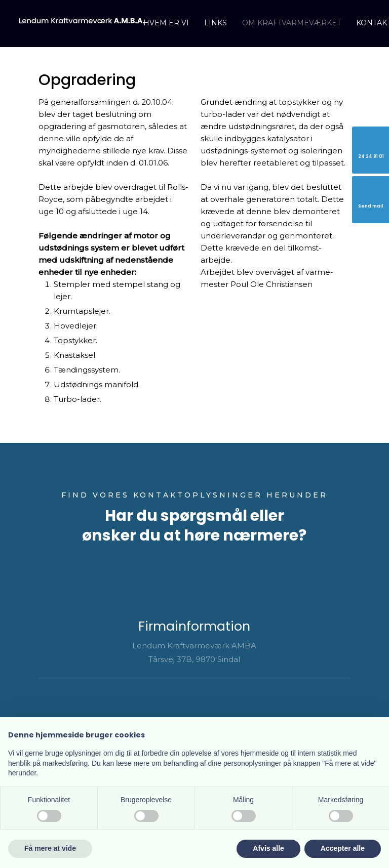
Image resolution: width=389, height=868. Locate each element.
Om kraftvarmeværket (291, 23)
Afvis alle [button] (268, 848)
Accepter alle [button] (343, 848)
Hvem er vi (166, 23)
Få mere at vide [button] (50, 848)
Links (216, 23)
